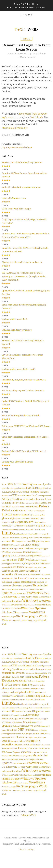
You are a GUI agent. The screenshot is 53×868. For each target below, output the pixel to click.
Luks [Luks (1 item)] (4, 539)
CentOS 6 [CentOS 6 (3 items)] (36, 492)
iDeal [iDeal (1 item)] (43, 520)
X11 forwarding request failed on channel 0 (23, 391)
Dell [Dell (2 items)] (4, 500)
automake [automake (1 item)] (5, 489)
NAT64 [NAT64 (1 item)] (4, 547)
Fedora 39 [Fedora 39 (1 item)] (32, 512)
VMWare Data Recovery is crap (17, 330)
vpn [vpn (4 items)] (28, 600)
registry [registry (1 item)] (5, 570)
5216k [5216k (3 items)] (10, 485)
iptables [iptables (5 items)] (23, 523)
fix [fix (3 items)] (23, 516)
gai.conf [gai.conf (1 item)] (36, 516)
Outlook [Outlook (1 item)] (16, 558)
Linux (26, 39)
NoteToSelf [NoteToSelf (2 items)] (24, 550)
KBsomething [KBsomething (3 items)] (33, 527)
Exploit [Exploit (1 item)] (14, 508)
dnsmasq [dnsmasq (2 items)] (40, 500)
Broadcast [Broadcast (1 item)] (47, 489)
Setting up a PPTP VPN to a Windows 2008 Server (26, 426)
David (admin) (39, 54)
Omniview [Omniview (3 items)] (28, 554)
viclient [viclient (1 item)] (19, 596)
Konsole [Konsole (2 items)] (30, 531)
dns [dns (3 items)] (33, 500)
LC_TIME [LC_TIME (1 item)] (42, 531)
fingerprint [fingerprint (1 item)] (40, 512)
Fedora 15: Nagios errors (14, 198)
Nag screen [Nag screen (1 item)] (45, 543)
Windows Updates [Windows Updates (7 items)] (34, 612)
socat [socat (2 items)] (32, 581)
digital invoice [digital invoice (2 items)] (18, 500)
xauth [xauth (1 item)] (14, 624)
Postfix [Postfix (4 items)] (29, 562)
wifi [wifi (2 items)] (12, 604)
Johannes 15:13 (28, 821)
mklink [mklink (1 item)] (40, 539)
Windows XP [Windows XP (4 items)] (9, 616)
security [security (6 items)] (7, 577)
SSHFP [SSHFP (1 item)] (34, 585)
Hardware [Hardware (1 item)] (27, 520)
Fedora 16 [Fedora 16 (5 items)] (11, 512)
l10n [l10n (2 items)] (36, 531)
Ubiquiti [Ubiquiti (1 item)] (32, 592)
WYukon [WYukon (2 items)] (6, 623)
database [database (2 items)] (27, 496)
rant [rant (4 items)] (42, 566)
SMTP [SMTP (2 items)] (26, 581)
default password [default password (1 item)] (44, 496)
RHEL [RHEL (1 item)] (27, 570)
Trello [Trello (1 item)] (20, 592)
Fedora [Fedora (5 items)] (34, 508)
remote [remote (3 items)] (12, 570)
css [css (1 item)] (10, 496)
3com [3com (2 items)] (4, 485)
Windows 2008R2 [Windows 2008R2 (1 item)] (34, 608)
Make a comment (28, 57)
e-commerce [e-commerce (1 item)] (29, 504)
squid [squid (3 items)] (24, 585)
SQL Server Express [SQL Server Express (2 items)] (11, 585)
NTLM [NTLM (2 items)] (5, 554)
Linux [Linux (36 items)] (8, 535)
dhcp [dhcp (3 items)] (9, 500)
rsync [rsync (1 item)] (44, 570)
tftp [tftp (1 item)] (31, 589)
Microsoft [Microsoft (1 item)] (33, 539)
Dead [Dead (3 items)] (34, 496)
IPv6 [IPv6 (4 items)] (32, 523)
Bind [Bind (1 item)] (41, 489)
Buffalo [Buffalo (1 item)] (9, 493)
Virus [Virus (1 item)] (24, 596)
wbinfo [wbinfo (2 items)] (47, 600)
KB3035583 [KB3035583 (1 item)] (21, 527)
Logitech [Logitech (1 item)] (45, 536)
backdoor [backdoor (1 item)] (22, 489)
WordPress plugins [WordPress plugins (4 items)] (27, 620)
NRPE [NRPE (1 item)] (32, 550)
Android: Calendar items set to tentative (21, 187)
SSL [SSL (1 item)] (38, 585)
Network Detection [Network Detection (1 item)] (19, 547)
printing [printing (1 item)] (5, 566)
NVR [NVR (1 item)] (10, 554)
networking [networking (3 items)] (32, 547)
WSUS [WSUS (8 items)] (43, 619)
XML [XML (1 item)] (18, 624)
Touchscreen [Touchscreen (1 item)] (13, 592)
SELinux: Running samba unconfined (20, 416)
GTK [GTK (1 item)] (21, 520)
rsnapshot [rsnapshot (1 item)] (38, 570)
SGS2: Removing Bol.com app (16, 209)
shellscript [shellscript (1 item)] (9, 581)
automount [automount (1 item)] (14, 489)
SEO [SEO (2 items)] (42, 577)
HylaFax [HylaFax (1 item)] (37, 520)
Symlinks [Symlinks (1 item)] (5, 589)
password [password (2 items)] (37, 558)
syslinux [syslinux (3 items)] (13, 588)
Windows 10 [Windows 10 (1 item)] (8, 608)
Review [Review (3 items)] (20, 570)
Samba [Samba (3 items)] (5, 573)
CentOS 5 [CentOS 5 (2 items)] (26, 492)
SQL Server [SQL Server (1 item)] (46, 581)
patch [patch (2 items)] (11, 562)
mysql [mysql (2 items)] (30, 543)
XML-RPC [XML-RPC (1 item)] (24, 624)
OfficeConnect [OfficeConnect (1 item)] (17, 554)
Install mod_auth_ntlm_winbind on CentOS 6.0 (24, 380)
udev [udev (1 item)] (37, 592)
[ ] (26, 856)
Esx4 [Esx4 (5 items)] (8, 508)
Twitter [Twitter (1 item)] (26, 592)
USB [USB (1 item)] (14, 596)
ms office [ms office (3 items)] (12, 543)
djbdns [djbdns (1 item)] (28, 500)
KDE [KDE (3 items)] (43, 527)
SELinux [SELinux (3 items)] (18, 577)
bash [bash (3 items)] (29, 488)
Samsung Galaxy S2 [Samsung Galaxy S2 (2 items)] (19, 573)
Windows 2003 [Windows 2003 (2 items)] (20, 608)
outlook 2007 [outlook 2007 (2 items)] (26, 558)
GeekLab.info (36, 117)
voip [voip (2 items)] (23, 600)
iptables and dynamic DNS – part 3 (19, 369)
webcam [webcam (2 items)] (6, 604)
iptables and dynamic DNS (15, 319)
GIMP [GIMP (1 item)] (17, 520)
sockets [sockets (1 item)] (38, 581)
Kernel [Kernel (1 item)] (48, 527)
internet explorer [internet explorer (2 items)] (10, 523)
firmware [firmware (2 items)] (17, 516)
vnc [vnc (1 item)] (19, 600)
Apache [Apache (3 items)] (47, 485)
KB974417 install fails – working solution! (22, 163)
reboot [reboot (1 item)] (48, 566)
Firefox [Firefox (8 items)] (7, 516)
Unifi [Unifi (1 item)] (41, 592)
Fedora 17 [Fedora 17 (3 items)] (22, 512)
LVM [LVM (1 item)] (8, 539)
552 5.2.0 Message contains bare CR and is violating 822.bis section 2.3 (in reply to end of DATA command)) (24, 277)
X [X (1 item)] (11, 624)
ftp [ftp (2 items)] (31, 516)
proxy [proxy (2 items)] (26, 566)
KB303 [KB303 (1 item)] (4, 527)
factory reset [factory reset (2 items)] (23, 508)
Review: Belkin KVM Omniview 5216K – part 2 (24, 451)
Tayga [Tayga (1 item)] (26, 589)
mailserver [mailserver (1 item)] (14, 539)
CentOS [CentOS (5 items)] (17, 492)
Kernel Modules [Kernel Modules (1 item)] (8, 531)
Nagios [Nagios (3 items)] (37, 543)
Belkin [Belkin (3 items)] (35, 488)
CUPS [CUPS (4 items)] (14, 496)
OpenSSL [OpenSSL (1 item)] (38, 554)
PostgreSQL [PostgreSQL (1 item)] (38, 562)
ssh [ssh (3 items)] (29, 585)
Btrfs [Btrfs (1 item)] (4, 493)
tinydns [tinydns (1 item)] (5, 592)
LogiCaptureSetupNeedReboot (17, 148)
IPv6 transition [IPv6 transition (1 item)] (40, 524)
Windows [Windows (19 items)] (30, 604)
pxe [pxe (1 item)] (31, 566)
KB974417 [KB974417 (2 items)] (12, 527)
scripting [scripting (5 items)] (34, 573)
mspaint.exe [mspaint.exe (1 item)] (22, 543)
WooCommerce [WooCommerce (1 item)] (23, 616)
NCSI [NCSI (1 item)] (9, 547)
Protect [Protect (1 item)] (20, 566)
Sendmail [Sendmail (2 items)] (27, 577)
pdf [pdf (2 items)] (16, 562)
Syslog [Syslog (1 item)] (21, 589)
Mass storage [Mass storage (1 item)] (23, 539)
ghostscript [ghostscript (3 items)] (8, 520)
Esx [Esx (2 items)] (3, 508)
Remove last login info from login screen (26, 47)
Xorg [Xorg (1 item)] (30, 624)
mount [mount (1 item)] (4, 543)
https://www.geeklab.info (15, 128)
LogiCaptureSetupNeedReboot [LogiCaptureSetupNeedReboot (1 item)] (30, 536)
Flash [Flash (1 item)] (27, 516)
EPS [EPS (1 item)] (49, 504)
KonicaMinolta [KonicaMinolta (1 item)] (20, 531)
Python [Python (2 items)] (36, 566)
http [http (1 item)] (32, 520)
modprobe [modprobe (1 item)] (47, 539)
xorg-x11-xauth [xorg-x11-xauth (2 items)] (40, 623)
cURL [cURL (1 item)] (20, 496)
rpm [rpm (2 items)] (31, 570)
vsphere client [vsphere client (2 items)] (37, 600)
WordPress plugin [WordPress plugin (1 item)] (9, 620)
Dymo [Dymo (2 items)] (48, 500)
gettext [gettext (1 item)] (42, 516)
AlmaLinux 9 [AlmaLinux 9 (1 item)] (38, 485)
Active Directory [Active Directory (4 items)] (23, 485)
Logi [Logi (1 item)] (16, 536)
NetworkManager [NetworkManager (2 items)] (10, 550)
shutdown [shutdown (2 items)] (18, 581)
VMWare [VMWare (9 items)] (33, 596)
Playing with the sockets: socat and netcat (22, 262)
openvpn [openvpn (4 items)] (7, 558)
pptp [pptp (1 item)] (45, 562)
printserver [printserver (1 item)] (13, 566)
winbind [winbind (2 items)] (18, 604)
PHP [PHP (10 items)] (21, 562)
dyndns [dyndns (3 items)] (20, 504)
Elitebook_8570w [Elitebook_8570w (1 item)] (41, 504)
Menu (26, 15)
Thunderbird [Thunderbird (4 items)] (40, 588)
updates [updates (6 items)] (7, 596)
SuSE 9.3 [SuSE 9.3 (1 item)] (43, 585)
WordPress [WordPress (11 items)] (37, 615)
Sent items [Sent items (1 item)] (36, 577)
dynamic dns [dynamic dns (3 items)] (9, 504)
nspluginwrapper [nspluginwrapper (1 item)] (41, 550)
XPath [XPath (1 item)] (4, 627)
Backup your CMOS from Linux (17, 462)
